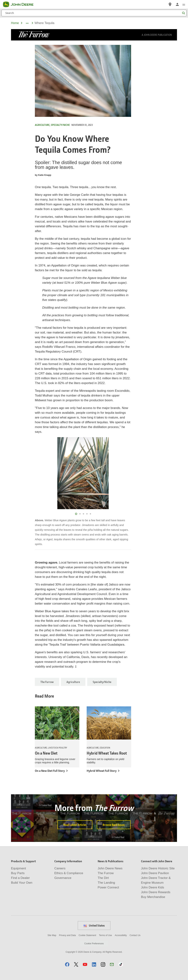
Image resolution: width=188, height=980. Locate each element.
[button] (67, 964)
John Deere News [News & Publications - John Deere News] (110, 868)
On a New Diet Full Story (50, 771)
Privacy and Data (67, 935)
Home (15, 23)
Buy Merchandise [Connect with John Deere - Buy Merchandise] (153, 897)
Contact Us (135, 935)
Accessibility (121, 935)
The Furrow (47, 682)
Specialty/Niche (102, 682)
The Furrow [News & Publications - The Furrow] (106, 873)
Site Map (52, 935)
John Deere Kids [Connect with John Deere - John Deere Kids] (153, 887)
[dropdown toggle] (27, 23)
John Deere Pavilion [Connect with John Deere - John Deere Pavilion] (155, 873)
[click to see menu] (184, 4)
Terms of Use (105, 935)
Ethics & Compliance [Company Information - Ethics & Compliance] (69, 873)
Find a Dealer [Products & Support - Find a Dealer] (20, 878)
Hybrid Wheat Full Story (102, 771)
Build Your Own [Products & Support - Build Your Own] (22, 883)
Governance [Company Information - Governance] (63, 878)
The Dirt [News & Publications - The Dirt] (103, 878)
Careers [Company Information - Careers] (60, 868)
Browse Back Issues (114, 825)
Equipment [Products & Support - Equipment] (18, 868)
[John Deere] (20, 4)
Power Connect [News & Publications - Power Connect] (108, 887)
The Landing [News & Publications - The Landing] (106, 883)
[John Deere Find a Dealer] (170, 4)
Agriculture (73, 682)
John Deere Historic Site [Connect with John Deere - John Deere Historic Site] (158, 868)
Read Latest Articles (75, 825)
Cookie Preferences (94, 944)
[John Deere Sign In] (177, 4)
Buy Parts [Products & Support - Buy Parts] (18, 873)
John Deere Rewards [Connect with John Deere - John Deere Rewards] (156, 892)
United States (94, 925)
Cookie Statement (87, 935)
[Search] (94, 13)
